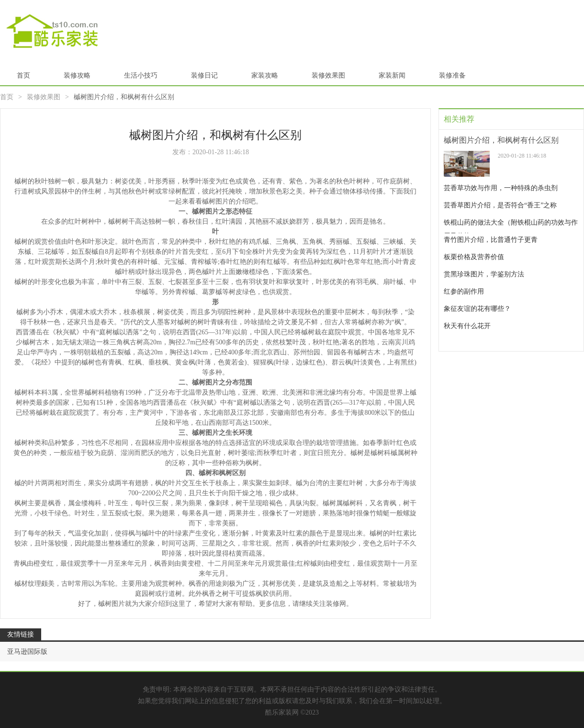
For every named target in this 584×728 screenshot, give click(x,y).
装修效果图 (328, 75)
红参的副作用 (464, 291)
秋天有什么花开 (467, 326)
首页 (23, 75)
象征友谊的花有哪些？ (477, 309)
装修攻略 (77, 75)
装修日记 (204, 75)
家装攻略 (265, 75)
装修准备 (452, 75)
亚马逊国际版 (27, 652)
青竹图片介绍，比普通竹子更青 (491, 240)
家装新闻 (392, 75)
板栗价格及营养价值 (474, 257)
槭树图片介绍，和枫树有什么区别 (501, 140)
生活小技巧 (141, 75)
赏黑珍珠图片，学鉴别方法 (484, 274)
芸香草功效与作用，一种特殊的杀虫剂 (501, 188)
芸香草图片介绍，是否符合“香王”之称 (500, 205)
